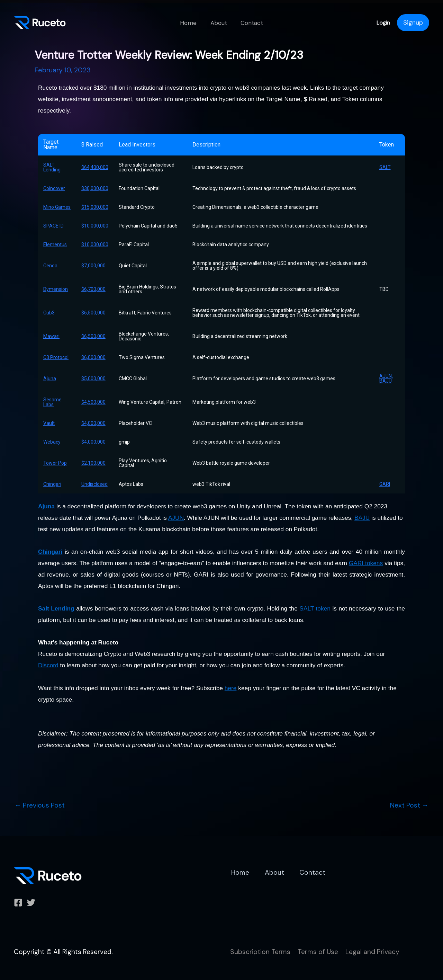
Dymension (56, 289)
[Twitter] (31, 903)
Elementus (55, 244)
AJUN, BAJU (386, 378)
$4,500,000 (93, 402)
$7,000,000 (93, 266)
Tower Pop (55, 463)
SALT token (315, 608)
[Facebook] (18, 903)
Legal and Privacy (375, 952)
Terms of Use (319, 952)
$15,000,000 (95, 207)
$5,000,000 (93, 378)
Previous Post (40, 805)
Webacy (52, 442)
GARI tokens (366, 563)
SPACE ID (53, 226)
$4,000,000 (93, 423)
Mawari (51, 336)
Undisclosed (94, 484)
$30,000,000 (95, 188)
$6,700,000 (93, 289)
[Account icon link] (413, 23)
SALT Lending (52, 167)
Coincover (54, 188)
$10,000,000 (95, 226)
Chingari (52, 484)
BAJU (362, 518)
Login (383, 23)
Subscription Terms (261, 952)
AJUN (176, 518)
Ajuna (50, 378)
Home (190, 23)
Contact (250, 23)
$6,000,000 (93, 357)
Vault (49, 423)
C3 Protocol (56, 357)
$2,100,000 (93, 463)
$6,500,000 (93, 313)
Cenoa (50, 266)
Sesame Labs (52, 402)
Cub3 (49, 313)
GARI (385, 484)
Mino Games (57, 207)
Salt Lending (56, 608)
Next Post (409, 805)
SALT (385, 167)
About (219, 23)
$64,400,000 (95, 167)
